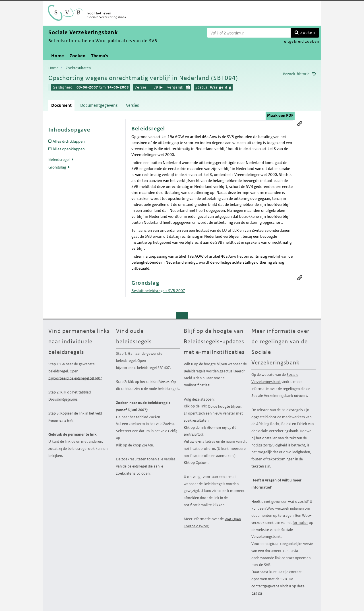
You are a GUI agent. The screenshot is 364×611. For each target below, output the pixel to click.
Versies (132, 105)
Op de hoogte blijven (225, 406)
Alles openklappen (69, 149)
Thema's (100, 56)
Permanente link (300, 123)
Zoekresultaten (78, 68)
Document (61, 105)
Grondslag (58, 167)
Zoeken (308, 32)
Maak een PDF (280, 115)
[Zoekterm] (249, 33)
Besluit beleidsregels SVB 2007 (158, 291)
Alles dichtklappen (69, 141)
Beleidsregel (59, 159)
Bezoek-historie (296, 74)
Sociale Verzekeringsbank (275, 378)
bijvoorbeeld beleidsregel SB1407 (75, 378)
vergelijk (175, 87)
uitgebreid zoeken (302, 41)
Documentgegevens (99, 105)
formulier (300, 523)
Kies (188, 87)
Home (58, 56)
